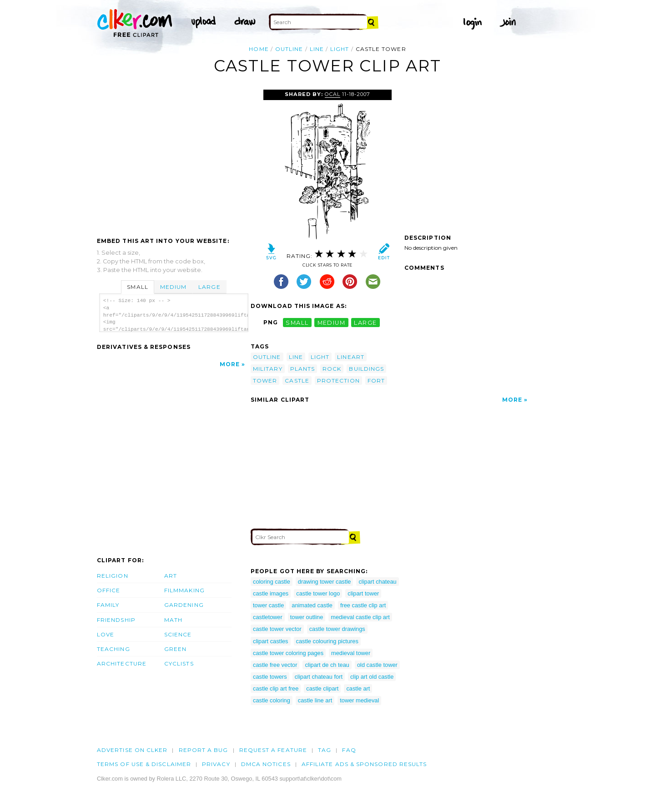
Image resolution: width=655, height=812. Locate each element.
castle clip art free (276, 688)
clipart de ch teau (327, 665)
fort (376, 381)
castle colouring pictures (327, 641)
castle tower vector (277, 629)
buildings (366, 369)
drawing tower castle (325, 582)
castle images (271, 593)
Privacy (216, 764)
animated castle (312, 605)
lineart (351, 357)
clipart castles (271, 641)
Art (171, 576)
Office (108, 590)
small (297, 322)
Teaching (113, 649)
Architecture (122, 663)
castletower (268, 617)
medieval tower (351, 653)
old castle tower (377, 665)
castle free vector (275, 665)
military (268, 369)
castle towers (270, 677)
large (365, 322)
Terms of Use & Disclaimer (144, 764)
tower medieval (359, 700)
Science (178, 634)
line (317, 49)
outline (289, 49)
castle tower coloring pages (288, 653)
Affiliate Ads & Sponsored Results (364, 764)
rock (332, 369)
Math (173, 620)
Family (108, 605)
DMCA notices (266, 764)
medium (332, 322)
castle (297, 381)
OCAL (333, 94)
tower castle (268, 605)
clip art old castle (372, 677)
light (340, 49)
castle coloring (272, 700)
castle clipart (322, 688)
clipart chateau (377, 582)
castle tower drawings (337, 629)
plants (302, 369)
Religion (113, 576)
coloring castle (272, 582)
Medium (173, 287)
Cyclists (179, 663)
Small (137, 287)
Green (175, 649)
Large (209, 287)
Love (106, 634)
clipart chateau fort (319, 677)
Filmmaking (184, 590)
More (230, 364)
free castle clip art (363, 605)
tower (265, 381)
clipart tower (363, 593)
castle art (358, 688)
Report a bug (204, 750)
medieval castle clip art (360, 617)
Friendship (116, 620)
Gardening (184, 605)
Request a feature (273, 750)
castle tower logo (318, 593)
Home (259, 49)
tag (325, 750)
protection (338, 381)
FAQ (349, 750)
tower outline (307, 617)
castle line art (315, 700)
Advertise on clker (132, 750)
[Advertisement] (173, 158)
